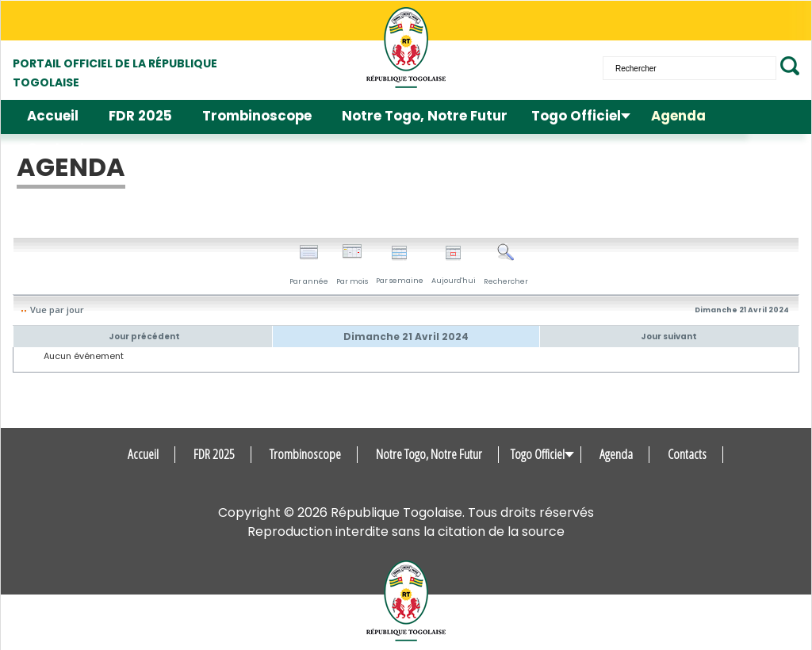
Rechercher (506, 265)
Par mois (352, 265)
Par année (309, 265)
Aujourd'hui (454, 265)
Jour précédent (144, 336)
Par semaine (400, 265)
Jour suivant (669, 336)
